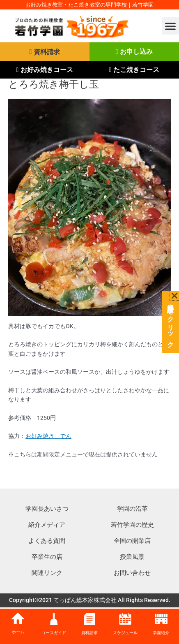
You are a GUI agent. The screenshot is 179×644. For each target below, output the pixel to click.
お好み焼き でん (48, 436)
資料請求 (89, 633)
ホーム (18, 632)
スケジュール (125, 633)
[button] (170, 26)
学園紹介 (161, 633)
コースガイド (54, 633)
